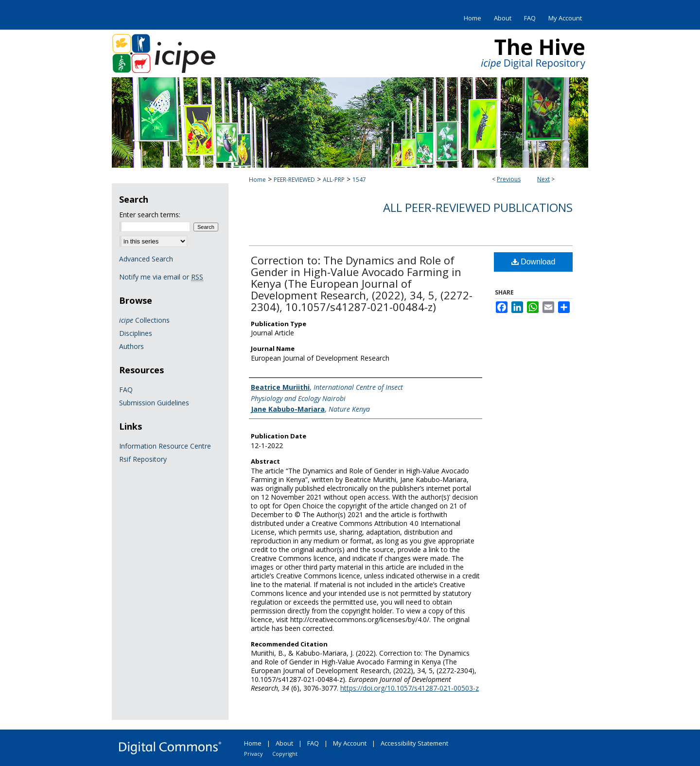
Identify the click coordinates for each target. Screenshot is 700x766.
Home (257, 180)
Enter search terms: (150, 215)
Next (543, 179)
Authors (131, 346)
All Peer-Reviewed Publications (478, 207)
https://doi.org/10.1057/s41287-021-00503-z (410, 688)
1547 (359, 180)
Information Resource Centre (165, 446)
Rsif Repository (143, 459)
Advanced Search (146, 259)
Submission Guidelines (154, 403)
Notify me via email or (161, 277)
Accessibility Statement (414, 743)
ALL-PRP (334, 180)
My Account (350, 743)
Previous (509, 179)
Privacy (254, 754)
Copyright (285, 754)
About (284, 743)
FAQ (126, 390)
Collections (144, 320)
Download (534, 262)
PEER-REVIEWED (294, 180)
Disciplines (136, 333)
